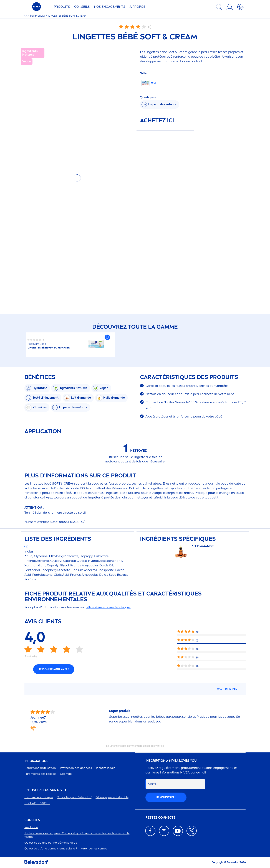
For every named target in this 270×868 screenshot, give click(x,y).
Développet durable (112, 797)
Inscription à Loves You (171, 761)
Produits (62, 7)
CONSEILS (32, 820)
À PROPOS (137, 7)
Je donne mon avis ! (54, 669)
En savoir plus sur (46, 790)
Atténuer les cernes (94, 848)
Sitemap (66, 774)
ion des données (76, 768)
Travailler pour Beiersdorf (75, 797)
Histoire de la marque (39, 797)
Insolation (31, 827)
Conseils (82, 7)
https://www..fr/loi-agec (108, 607)
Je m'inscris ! (166, 797)
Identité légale (106, 768)
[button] (107, 337)
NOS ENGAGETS (110, 7)
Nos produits (38, 16)
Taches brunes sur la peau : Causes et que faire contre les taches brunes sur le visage (77, 835)
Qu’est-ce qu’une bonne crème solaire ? (51, 843)
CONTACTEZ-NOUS (37, 803)
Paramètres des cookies (40, 774)
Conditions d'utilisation (40, 768)
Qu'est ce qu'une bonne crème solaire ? (51, 848)
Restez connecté (160, 818)
